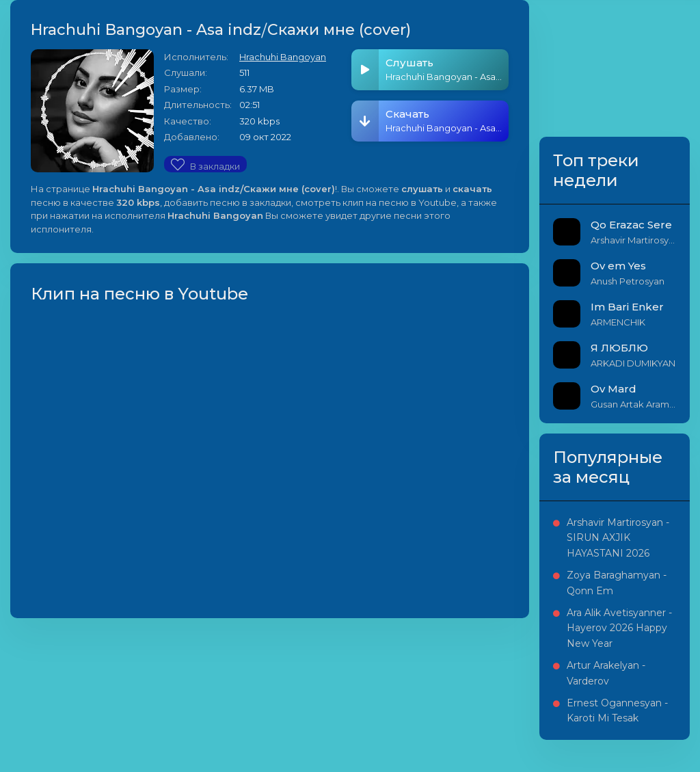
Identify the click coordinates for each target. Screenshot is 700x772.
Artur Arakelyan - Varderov (606, 673)
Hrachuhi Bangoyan (283, 57)
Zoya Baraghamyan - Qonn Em (617, 583)
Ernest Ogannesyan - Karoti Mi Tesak (617, 710)
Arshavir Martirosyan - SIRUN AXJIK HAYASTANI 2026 (618, 538)
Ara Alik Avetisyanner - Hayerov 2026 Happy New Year (619, 628)
